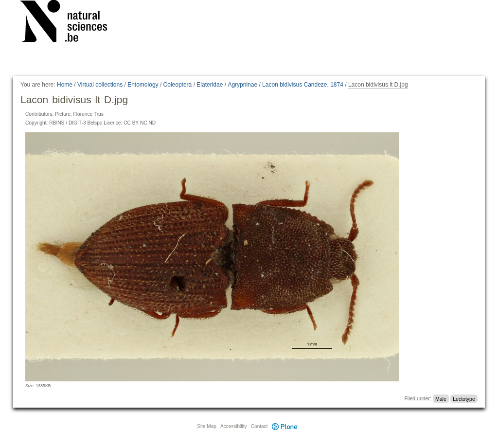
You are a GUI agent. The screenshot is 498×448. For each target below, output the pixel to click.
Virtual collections (100, 85)
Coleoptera (178, 85)
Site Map (206, 426)
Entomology (143, 85)
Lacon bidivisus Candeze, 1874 (303, 85)
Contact (259, 426)
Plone (285, 426)
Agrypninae (242, 85)
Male (441, 398)
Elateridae (210, 85)
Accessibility (233, 426)
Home (65, 85)
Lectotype (464, 398)
